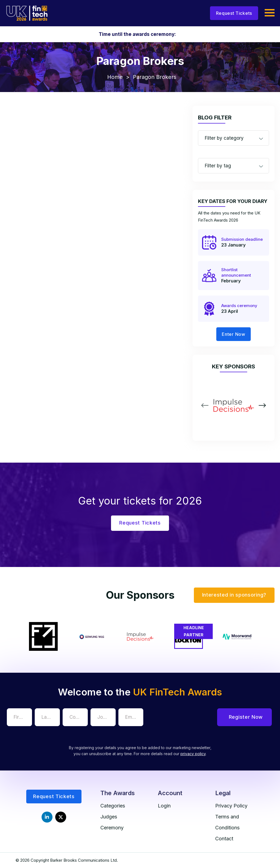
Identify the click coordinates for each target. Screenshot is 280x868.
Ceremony (112, 828)
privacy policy (193, 754)
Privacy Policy (231, 806)
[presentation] (188, 719)
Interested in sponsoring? (234, 595)
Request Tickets (234, 13)
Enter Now (233, 334)
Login (164, 806)
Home (115, 77)
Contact (224, 839)
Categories (113, 806)
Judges (109, 817)
